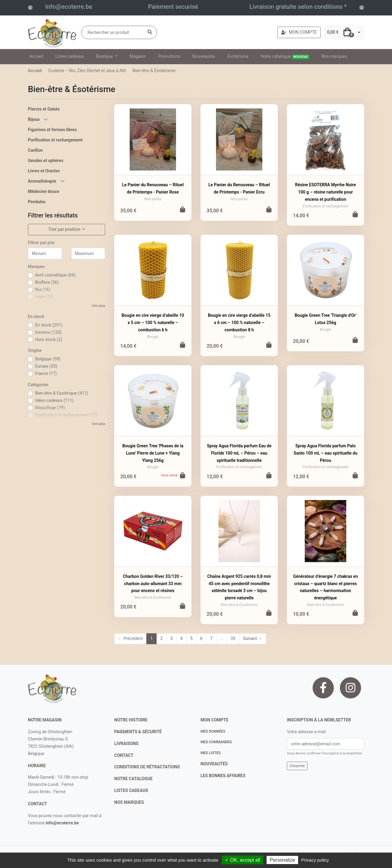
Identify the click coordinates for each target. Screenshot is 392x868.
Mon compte (214, 720)
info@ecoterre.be (62, 823)
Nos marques (334, 56)
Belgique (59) (48, 359)
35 (233, 638)
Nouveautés (204, 56)
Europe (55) (46, 366)
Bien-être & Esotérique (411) (62, 393)
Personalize (282, 860)
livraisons (126, 744)
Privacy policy (315, 860)
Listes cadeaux (70, 56)
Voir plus (98, 306)
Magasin (138, 56)
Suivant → (253, 638)
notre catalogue (133, 779)
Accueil (36, 56)
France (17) (46, 373)
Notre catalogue (285, 57)
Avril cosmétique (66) (55, 275)
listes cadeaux (131, 790)
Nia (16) (43, 290)
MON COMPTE (299, 32)
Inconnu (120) (48, 332)
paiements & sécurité (138, 732)
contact (37, 804)
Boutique (105, 56)
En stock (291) (49, 325)
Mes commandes (216, 742)
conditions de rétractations (147, 767)
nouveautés (214, 764)
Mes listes (211, 753)
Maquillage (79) (50, 408)
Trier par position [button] (65, 229)
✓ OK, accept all (243, 860)
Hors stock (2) (49, 340)
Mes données (213, 731)
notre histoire (131, 720)
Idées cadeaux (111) (54, 400)
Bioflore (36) (47, 282)
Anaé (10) (44, 297)
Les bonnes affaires (223, 776)
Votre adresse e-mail (306, 732)
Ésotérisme (238, 56)
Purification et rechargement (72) (66, 415)
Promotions (169, 56)
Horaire (37, 766)
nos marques (129, 802)
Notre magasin (45, 720)
